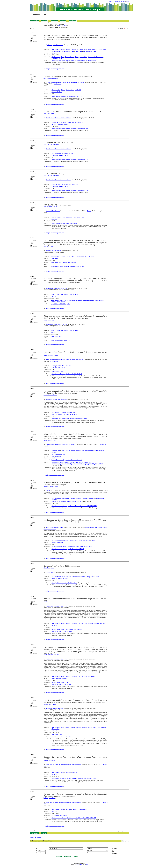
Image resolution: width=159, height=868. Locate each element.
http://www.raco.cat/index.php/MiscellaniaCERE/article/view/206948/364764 (74, 818)
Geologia (54, 366)
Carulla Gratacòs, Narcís (50, 395)
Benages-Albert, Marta (50, 704)
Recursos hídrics (66, 184)
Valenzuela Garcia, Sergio (51, 355)
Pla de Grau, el (76, 502)
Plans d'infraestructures (79, 577)
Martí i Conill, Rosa (49, 568)
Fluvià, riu (54, 53)
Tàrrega (54, 543)
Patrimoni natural (56, 217)
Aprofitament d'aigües (88, 498)
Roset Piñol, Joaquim (49, 760)
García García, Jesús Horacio (73, 300)
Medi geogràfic (56, 50)
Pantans (102, 624)
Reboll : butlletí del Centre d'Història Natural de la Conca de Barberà (65, 360)
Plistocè (74, 50)
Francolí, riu (61, 414)
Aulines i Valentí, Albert (72, 57)
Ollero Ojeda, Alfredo (57, 300)
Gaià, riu (54, 414)
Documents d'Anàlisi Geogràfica (54, 708)
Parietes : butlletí (50, 572)
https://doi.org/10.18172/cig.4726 (61, 340)
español (118, 1)
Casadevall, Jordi (57, 58)
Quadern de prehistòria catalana (54, 45)
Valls (59, 366)
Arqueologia (78, 51)
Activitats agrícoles (76, 498)
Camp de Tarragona (72, 414)
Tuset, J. (46, 602)
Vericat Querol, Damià (58, 460)
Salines (54, 122)
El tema (89, 211)
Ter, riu (53, 124)
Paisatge (54, 184)
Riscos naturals (71, 257)
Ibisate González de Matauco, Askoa (94, 300)
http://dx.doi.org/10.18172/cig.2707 (62, 632)
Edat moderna (79, 122)
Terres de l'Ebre (56, 678)
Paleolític (80, 50)
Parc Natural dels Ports (58, 454)
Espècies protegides (88, 451)
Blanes (69, 502)
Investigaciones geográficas (53, 251)
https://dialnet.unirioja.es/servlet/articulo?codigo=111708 (67, 266)
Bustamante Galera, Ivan (96, 57)
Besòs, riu (54, 731)
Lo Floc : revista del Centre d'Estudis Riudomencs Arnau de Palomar (65, 82)
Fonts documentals (78, 217)
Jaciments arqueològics (91, 50)
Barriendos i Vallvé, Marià (59, 547)
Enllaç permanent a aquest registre (55, 69)
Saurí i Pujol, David (49, 246)
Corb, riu (54, 368)
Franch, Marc (84, 57)
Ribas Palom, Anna (57, 263)
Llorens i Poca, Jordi (57, 372)
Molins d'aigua (100, 498)
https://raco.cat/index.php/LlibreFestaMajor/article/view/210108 (70, 191)
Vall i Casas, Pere (57, 735)
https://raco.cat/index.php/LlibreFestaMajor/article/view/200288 (70, 129)
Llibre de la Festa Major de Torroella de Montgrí (59, 118)
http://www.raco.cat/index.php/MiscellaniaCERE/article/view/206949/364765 (74, 778)
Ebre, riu (53, 296)
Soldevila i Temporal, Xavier (51, 486)
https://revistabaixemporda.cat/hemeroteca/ (64, 223)
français (123, 1)
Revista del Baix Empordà (53, 211)
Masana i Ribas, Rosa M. (50, 207)
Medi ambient (70, 90)
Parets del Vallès (63, 579)
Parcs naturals (56, 451)
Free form (126, 841)
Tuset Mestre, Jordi (73, 547)
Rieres (63, 90)
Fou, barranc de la (57, 456)
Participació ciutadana (100, 727)
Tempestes (73, 541)
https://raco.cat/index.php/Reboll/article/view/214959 (67, 374)
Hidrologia (74, 624)
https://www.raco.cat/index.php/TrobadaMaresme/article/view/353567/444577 (74, 506)
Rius (63, 50)
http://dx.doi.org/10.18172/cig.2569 (62, 685)
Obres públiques (67, 577)
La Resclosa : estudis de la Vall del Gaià (57, 399)
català (128, 1)
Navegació (65, 153)
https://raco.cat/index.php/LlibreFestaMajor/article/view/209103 (70, 160)
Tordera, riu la (56, 502)
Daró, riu (54, 219)
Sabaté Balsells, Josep (50, 440)
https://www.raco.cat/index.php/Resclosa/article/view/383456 (69, 419)
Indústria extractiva (93, 624)
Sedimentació (83, 624)
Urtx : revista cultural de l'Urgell (54, 528)
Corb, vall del (62, 368)
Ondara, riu (61, 543)
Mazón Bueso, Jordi (86, 547)
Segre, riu (54, 625)
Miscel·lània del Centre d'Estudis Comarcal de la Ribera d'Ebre (63, 765)
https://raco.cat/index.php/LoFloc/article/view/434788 (67, 96)
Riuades (79, 541)
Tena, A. (68, 682)
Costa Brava (55, 259)
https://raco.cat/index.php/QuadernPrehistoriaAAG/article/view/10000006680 (74, 61)
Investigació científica (89, 51)
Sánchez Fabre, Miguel (58, 302)
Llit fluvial (68, 50)
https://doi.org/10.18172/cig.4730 (61, 304)
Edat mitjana (65, 498)
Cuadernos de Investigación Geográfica (56, 288)
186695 (48, 491)
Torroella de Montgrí (62, 124)
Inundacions (80, 257)
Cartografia (70, 122)
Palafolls (63, 502)
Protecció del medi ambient (84, 727)
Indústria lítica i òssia (68, 51)
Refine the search (62, 26)
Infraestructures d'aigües (58, 257)
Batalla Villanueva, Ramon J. (74, 460)
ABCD (81, 864)
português (112, 1)
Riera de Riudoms (57, 92)
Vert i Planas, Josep (49, 114)
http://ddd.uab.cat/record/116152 (61, 737)
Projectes (90, 577)
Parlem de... (104, 445)
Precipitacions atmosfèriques (60, 541)
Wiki (87, 864)
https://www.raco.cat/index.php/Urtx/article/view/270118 (68, 549)
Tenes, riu (54, 579)
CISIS (78, 864)
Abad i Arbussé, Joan (58, 57)
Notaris (71, 153)
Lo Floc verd (58, 84)
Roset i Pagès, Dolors (70, 263)
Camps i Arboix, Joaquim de (51, 145)
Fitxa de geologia (53, 361)
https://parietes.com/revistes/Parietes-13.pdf (64, 583)
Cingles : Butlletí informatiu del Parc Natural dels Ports (61, 445)
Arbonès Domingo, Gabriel (51, 78)
